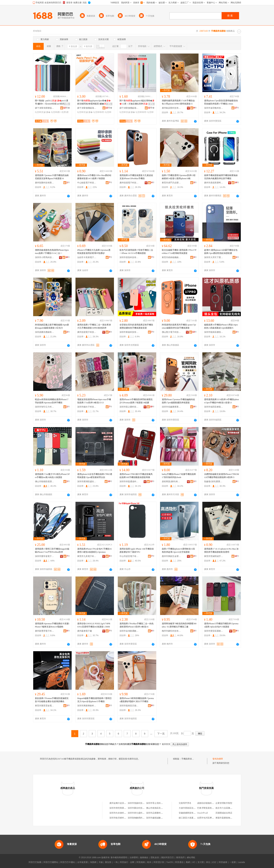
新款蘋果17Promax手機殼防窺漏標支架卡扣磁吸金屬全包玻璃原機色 (52, 700)
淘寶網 (93, 862)
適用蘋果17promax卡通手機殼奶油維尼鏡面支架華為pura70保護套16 (52, 177)
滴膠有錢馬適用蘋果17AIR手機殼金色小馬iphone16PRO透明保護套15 (178, 102)
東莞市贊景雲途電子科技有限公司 (45, 706)
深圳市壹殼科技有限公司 (129, 257)
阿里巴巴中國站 (68, 862)
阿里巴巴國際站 (51, 862)
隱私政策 (155, 858)
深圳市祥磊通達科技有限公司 (129, 482)
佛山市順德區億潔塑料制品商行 (45, 482)
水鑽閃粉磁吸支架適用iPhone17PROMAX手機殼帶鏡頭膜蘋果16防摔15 (221, 476)
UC (194, 862)
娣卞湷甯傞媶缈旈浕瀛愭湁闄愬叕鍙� (45, 108)
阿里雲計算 (159, 862)
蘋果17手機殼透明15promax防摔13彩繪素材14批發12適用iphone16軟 (179, 177)
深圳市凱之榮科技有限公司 (129, 407)
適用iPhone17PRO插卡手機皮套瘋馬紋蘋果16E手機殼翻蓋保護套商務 (136, 476)
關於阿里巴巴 (168, 858)
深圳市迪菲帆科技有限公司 (214, 108)
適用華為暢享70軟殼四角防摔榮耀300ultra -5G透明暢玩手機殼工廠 (179, 625)
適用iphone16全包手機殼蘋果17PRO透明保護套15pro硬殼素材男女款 (95, 476)
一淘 (116, 862)
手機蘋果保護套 (189, 759)
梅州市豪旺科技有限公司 (171, 631)
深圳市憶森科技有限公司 (139, 803)
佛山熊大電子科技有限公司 (171, 332)
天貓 (101, 862)
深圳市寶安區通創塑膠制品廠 (214, 631)
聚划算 (108, 862)
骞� (67, 108)
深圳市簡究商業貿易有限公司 (123, 808)
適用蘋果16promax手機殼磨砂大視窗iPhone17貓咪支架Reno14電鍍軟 (52, 625)
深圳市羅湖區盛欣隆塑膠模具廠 (87, 482)
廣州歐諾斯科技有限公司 (171, 108)
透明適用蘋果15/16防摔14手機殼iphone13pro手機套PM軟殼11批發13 (221, 401)
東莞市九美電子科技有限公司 (87, 556)
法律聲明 (134, 858)
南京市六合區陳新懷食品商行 (229, 808)
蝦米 (149, 862)
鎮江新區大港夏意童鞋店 (190, 818)
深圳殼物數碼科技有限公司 (140, 818)
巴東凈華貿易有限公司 (208, 808)
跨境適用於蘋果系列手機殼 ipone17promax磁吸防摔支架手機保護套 (179, 326)
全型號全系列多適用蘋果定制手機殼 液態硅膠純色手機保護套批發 (136, 326)
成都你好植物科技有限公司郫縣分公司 (215, 803)
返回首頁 (166, 744)
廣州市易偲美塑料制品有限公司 (214, 183)
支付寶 (201, 862)
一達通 (233, 862)
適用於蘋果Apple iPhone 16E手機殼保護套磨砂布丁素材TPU (137, 550)
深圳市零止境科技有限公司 (159, 803)
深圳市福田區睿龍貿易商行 (214, 407)
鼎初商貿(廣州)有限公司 (171, 482)
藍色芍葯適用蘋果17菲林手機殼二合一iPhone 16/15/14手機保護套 (136, 252)
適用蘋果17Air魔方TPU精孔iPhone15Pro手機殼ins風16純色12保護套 (52, 476)
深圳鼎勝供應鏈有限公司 (45, 332)
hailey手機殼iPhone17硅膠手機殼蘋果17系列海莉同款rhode (179, 476)
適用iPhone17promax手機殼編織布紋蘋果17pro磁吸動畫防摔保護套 (178, 401)
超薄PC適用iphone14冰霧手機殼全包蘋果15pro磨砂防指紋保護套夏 (221, 252)
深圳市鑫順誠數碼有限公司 (159, 818)
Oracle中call (202, 813)
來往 (208, 862)
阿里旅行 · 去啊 (127, 862)
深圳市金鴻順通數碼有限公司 (129, 631)
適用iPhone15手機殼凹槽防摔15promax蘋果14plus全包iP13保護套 (221, 625)
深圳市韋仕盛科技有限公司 (140, 813)
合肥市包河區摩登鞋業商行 (210, 818)
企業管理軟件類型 (224, 803)
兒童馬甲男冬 (185, 803)
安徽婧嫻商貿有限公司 (189, 813)
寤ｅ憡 (67, 104)
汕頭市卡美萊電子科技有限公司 (87, 257)
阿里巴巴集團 (35, 862)
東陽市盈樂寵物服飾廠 (226, 818)
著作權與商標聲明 (119, 858)
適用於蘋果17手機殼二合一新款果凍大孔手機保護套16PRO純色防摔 (94, 326)
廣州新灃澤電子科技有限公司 (45, 631)
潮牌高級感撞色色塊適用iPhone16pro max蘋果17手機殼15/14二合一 (52, 252)
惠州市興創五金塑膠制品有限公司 (171, 556)
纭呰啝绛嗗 (99, 112)
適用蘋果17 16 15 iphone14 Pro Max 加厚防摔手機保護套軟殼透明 (221, 550)
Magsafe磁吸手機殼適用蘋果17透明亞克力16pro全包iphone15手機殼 (94, 700)
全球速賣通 (82, 862)
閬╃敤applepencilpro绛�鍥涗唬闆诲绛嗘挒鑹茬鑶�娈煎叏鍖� (94, 102)
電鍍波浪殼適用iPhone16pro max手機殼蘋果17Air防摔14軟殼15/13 (94, 401)
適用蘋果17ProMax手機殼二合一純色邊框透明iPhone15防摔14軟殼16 (137, 625)
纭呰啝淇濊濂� (43, 112)
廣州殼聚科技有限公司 (45, 183)
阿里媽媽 (141, 862)
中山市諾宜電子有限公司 (129, 556)
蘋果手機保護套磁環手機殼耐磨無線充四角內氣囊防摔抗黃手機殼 (221, 177)
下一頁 (161, 734)
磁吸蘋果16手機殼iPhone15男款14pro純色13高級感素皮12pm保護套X (221, 326)
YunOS (170, 862)
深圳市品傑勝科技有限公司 (159, 813)
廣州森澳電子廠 (85, 631)
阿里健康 (223, 862)
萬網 (188, 862)
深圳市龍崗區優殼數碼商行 (214, 332)
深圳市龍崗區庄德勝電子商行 (129, 706)
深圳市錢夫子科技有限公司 (87, 407)
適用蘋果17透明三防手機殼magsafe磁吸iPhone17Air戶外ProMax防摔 (52, 550)
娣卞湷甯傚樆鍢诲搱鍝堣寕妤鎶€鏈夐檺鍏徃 (87, 108)
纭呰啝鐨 (56, 112)
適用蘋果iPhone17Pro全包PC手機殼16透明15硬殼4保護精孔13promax (94, 550)
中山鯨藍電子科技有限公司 (87, 183)
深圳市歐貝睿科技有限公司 (122, 818)
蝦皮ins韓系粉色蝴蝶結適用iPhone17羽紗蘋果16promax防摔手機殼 (52, 401)
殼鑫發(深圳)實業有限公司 (214, 482)
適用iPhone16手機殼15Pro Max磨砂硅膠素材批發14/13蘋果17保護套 (94, 177)
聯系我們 (180, 858)
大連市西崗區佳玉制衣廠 (190, 808)
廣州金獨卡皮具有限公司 (121, 803)
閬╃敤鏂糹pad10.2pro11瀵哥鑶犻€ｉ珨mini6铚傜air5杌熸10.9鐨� (52, 102)
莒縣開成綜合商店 (224, 813)
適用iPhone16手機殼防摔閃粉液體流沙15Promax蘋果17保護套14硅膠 (136, 401)
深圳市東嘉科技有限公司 (129, 332)
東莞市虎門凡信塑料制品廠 (171, 183)
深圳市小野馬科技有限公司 (45, 257)
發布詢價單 (218, 759)
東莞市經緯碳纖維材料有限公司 (171, 257)
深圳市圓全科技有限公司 (139, 808)
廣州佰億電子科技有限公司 (129, 183)
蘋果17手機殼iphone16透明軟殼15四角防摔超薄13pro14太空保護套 (178, 550)
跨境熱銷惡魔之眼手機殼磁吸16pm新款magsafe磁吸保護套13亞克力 (52, 326)
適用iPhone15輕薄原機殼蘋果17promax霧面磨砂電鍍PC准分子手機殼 (137, 700)
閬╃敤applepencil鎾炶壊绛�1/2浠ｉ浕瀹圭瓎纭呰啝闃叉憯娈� (137, 102)
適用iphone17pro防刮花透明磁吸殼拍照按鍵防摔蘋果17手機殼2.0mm (221, 102)
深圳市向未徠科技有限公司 (122, 813)
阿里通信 (179, 862)
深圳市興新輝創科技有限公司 (87, 706)
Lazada (241, 862)
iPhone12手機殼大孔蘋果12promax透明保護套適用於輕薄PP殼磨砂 (94, 252)
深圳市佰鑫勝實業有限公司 (171, 407)
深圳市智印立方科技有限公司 (45, 407)
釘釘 (214, 862)
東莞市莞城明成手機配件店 (214, 556)
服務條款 (144, 858)
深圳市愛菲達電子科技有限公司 (45, 556)
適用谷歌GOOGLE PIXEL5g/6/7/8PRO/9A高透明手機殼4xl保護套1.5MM (94, 625)
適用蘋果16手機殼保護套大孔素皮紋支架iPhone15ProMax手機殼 (136, 177)
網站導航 (191, 858)
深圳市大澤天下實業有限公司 (214, 257)
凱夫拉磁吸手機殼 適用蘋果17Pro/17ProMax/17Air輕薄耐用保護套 (179, 252)
